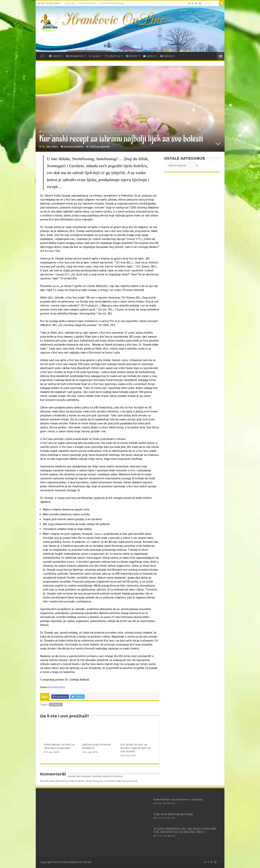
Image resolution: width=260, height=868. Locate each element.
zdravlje (56, 705)
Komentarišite (74, 147)
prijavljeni (86, 776)
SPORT (132, 56)
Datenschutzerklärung (112, 3)
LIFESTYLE (113, 56)
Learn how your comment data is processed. (111, 781)
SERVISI (166, 56)
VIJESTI (55, 56)
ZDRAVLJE (64, 131)
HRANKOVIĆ (75, 56)
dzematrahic (56, 687)
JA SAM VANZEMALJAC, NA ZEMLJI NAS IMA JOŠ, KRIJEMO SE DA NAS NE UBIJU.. (185, 830)
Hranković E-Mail (87, 3)
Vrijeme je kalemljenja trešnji (173, 814)
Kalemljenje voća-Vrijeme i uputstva (178, 799)
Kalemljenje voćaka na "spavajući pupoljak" (59, 746)
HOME (42, 56)
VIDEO (149, 56)
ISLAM (94, 56)
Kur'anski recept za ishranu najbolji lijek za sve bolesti (135, 748)
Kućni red (70, 3)
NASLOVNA (47, 131)
